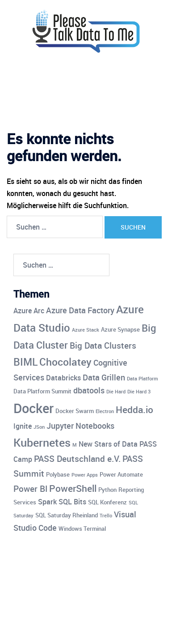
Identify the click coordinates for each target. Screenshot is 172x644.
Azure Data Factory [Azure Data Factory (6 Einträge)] (80, 310)
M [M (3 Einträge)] (75, 445)
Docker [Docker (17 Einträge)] (34, 408)
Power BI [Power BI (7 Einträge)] (30, 489)
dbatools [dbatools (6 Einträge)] (89, 390)
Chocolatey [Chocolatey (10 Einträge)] (65, 362)
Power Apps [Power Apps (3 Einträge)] (85, 475)
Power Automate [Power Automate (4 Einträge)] (121, 474)
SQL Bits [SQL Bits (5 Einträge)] (72, 502)
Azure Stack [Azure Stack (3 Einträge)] (86, 330)
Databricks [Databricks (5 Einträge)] (63, 378)
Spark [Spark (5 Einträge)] (47, 502)
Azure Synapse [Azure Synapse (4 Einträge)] (120, 329)
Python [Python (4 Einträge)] (107, 490)
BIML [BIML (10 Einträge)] (25, 362)
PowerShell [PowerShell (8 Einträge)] (73, 488)
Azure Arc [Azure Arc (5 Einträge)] (29, 311)
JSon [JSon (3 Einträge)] (39, 427)
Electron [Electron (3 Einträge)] (105, 411)
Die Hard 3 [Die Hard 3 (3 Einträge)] (139, 392)
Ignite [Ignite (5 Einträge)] (23, 426)
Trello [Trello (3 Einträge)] (106, 516)
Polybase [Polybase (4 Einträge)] (58, 474)
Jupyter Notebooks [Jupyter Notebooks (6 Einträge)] (80, 426)
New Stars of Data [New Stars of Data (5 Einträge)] (108, 444)
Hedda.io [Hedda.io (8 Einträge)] (134, 409)
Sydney (93, 629)
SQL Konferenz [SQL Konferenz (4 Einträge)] (107, 502)
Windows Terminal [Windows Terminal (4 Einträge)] (82, 529)
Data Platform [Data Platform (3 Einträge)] (143, 379)
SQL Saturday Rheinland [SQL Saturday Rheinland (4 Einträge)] (67, 515)
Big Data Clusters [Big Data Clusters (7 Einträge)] (103, 345)
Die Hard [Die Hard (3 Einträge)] (116, 392)
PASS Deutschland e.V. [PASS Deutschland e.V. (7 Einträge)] (77, 459)
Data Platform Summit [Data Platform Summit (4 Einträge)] (42, 391)
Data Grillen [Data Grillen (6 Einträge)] (104, 377)
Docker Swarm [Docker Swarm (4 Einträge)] (75, 411)
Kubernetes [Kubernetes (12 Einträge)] (42, 442)
